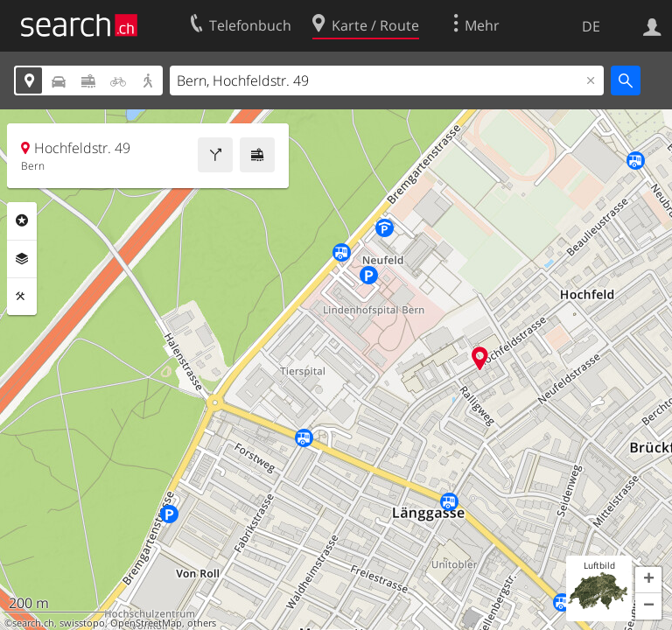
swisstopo (82, 623)
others (202, 623)
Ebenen (22, 259)
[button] (648, 580)
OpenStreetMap (146, 623)
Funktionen (22, 297)
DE (591, 26)
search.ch (33, 623)
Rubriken (22, 220)
